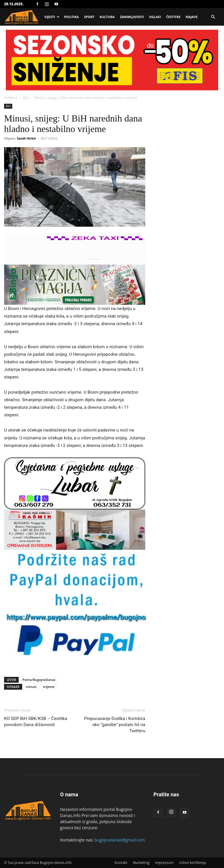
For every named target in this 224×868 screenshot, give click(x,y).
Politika (71, 17)
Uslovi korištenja (192, 863)
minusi (31, 687)
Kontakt (121, 863)
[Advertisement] (112, 73)
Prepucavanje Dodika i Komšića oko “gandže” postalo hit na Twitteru (115, 725)
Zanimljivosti (132, 17)
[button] (213, 17)
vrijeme (49, 687)
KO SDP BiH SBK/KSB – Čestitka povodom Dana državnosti (36, 722)
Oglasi (155, 17)
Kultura (107, 17)
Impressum (164, 863)
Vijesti (52, 17)
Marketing (141, 863)
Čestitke (173, 17)
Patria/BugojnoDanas (39, 680)
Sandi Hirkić (27, 138)
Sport (89, 17)
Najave (192, 17)
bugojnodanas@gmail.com (120, 840)
